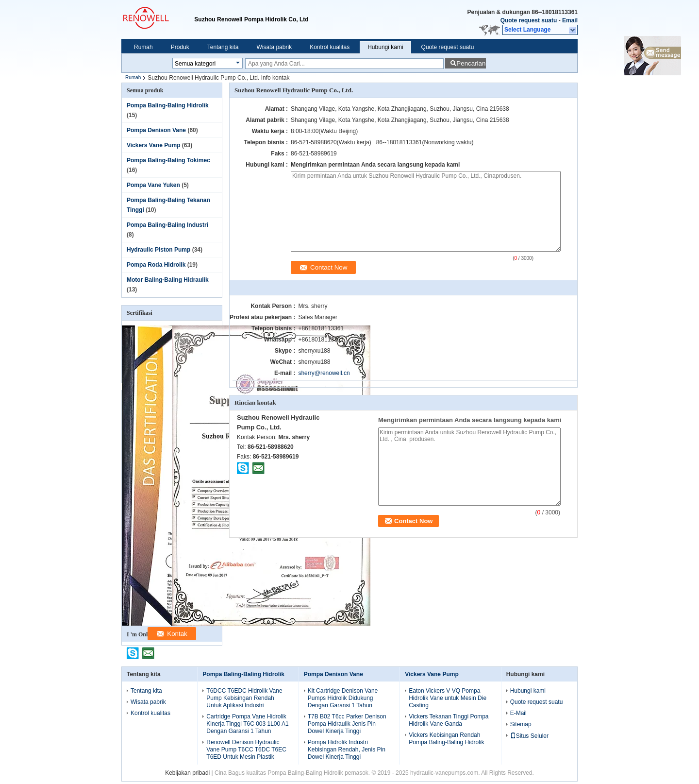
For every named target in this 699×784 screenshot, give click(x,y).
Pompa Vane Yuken (153, 185)
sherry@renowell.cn (324, 373)
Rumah (143, 47)
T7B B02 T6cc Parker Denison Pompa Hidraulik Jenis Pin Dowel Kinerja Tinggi (347, 724)
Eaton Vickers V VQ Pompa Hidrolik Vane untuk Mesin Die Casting (448, 698)
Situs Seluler (529, 736)
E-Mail (518, 713)
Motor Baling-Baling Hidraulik (168, 280)
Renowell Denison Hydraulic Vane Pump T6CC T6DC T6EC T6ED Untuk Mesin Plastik (246, 750)
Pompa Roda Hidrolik (156, 265)
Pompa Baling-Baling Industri (167, 225)
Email (570, 20)
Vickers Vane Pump (154, 145)
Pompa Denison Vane (156, 130)
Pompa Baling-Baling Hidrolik (168, 105)
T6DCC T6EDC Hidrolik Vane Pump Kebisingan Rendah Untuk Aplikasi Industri (244, 698)
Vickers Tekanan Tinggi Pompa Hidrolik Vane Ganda (449, 720)
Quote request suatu (529, 20)
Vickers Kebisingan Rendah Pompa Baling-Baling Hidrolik (446, 739)
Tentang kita (223, 47)
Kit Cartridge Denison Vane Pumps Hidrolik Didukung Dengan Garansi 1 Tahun (343, 698)
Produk (180, 47)
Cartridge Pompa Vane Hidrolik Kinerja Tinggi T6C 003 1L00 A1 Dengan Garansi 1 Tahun (247, 724)
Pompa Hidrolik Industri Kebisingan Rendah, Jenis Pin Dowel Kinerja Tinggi (347, 750)
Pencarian (471, 63)
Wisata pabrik (274, 47)
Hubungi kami (385, 47)
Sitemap (521, 724)
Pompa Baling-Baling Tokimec (168, 160)
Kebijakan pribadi (187, 773)
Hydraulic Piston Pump (158, 250)
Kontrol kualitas (330, 47)
